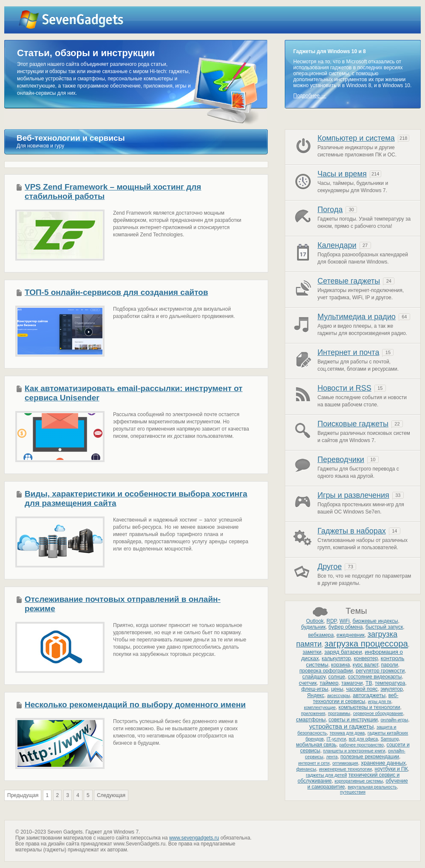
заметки (312, 652)
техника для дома (347, 733)
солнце (337, 677)
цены (337, 689)
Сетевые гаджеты (349, 281)
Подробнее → (310, 96)
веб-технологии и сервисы (356, 698)
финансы (306, 769)
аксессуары (339, 696)
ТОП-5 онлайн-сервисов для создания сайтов (116, 292)
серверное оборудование (378, 713)
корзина (340, 665)
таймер (329, 683)
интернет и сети (314, 763)
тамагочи (352, 683)
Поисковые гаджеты (353, 424)
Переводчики (341, 460)
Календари (337, 245)
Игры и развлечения (353, 495)
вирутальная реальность (372, 787)
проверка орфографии (326, 671)
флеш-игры (315, 689)
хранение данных (383, 763)
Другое (330, 567)
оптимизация (345, 763)
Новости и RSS (344, 388)
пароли (390, 665)
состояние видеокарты (375, 677)
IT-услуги (336, 739)
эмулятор (391, 689)
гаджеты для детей (327, 775)
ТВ (369, 683)
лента (332, 757)
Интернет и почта (348, 352)
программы (339, 713)
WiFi (345, 621)
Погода (330, 210)
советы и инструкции (353, 720)
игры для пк (380, 702)
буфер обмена (346, 627)
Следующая (111, 795)
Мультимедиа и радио (357, 317)
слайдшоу (314, 677)
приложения (313, 713)
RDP (331, 621)
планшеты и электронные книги (354, 751)
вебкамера (321, 635)
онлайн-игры (394, 720)
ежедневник (351, 635)
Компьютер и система (356, 138)
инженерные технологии (345, 769)
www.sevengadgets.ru (194, 838)
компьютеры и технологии (370, 707)
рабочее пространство (361, 745)
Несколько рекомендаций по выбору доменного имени (135, 705)
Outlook (315, 621)
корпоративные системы (359, 781)
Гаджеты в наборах (352, 531)
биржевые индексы (375, 621)
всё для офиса (363, 739)
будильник (313, 627)
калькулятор (336, 658)
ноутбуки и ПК (391, 769)
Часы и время (342, 174)
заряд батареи (343, 652)
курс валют (365, 665)
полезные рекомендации (370, 757)
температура (390, 683)
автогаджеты (369, 695)
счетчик (308, 683)
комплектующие (320, 708)
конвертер (366, 658)
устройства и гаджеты (341, 726)
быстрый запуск (384, 627)
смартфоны (311, 719)
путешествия (353, 792)
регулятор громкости (380, 671)
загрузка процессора (366, 644)
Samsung (390, 739)
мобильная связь (316, 745)
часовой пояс (362, 689)
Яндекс (316, 695)
